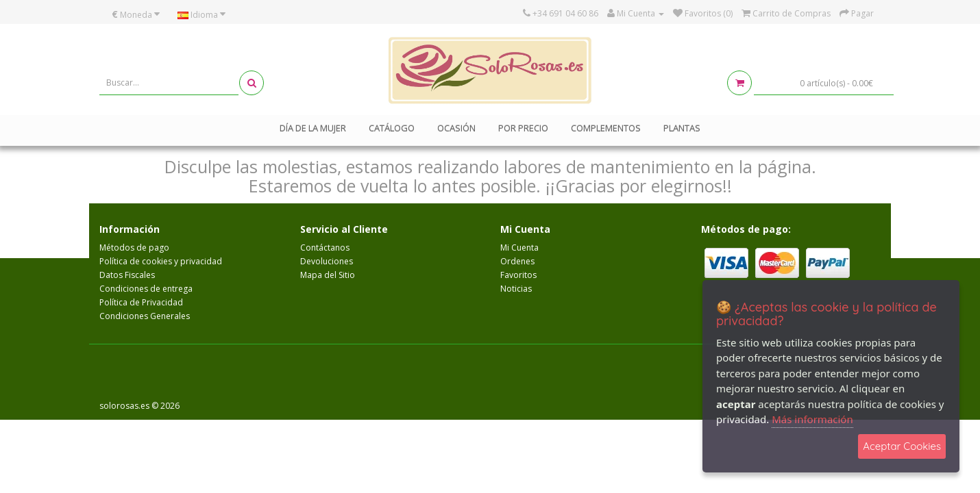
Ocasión (456, 128)
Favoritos (518, 275)
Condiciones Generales (145, 316)
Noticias (516, 289)
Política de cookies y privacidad (161, 261)
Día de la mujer (313, 128)
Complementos (606, 128)
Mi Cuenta (519, 248)
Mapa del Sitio (328, 275)
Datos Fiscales (127, 275)
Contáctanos (325, 248)
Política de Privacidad (141, 302)
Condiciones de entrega (146, 289)
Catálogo (392, 128)
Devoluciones (327, 261)
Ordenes (517, 261)
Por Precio (523, 128)
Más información (812, 419)
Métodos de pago (134, 248)
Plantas (682, 128)
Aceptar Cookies (902, 446)
